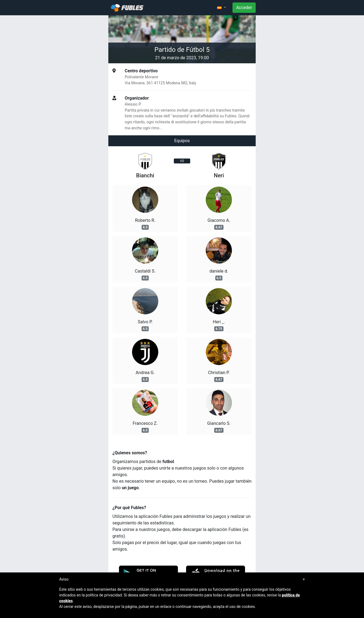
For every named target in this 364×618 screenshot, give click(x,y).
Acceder (244, 8)
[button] (222, 8)
